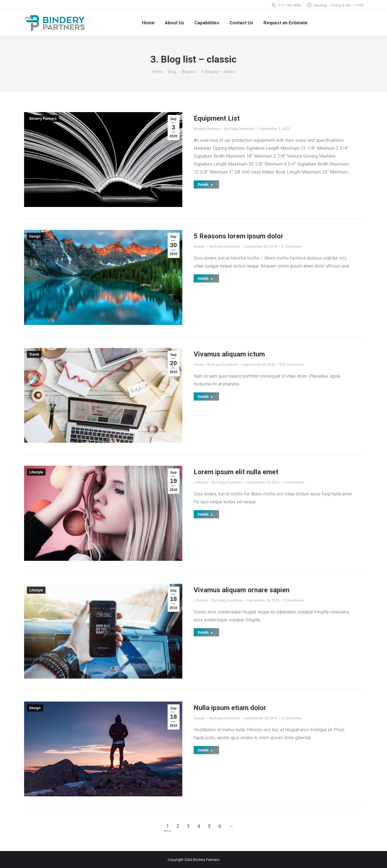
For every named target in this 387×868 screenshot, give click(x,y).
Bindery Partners (43, 119)
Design (35, 236)
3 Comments (294, 600)
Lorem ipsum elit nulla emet (236, 472)
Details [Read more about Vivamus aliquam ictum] (205, 397)
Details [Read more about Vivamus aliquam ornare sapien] (205, 632)
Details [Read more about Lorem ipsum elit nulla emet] (205, 514)
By (240, 129)
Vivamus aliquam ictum (229, 354)
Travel (34, 354)
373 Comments (292, 364)
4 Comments (294, 482)
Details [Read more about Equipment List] (205, 185)
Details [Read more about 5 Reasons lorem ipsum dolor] (205, 279)
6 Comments (292, 246)
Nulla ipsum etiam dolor (230, 708)
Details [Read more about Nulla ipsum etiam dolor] (205, 750)
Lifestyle (36, 472)
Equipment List (217, 118)
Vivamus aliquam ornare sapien (242, 590)
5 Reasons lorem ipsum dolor (238, 236)
